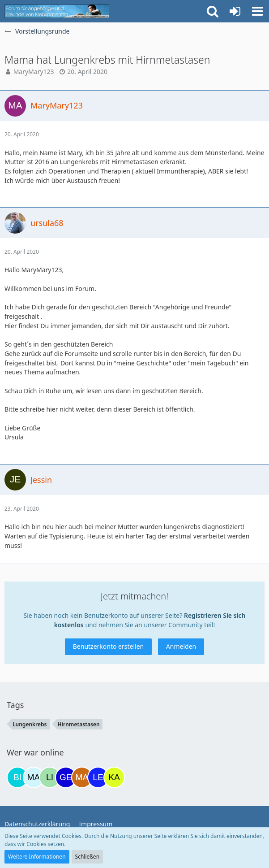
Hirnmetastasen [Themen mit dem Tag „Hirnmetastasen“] (79, 724)
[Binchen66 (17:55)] (17, 777)
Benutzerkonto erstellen (108, 646)
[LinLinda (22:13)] (50, 777)
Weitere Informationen (37, 857)
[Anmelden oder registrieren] (235, 11)
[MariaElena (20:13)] (34, 777)
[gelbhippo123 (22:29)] (66, 777)
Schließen (87, 857)
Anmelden (181, 646)
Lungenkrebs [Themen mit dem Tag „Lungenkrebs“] (30, 724)
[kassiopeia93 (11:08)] (114, 777)
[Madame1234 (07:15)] (82, 777)
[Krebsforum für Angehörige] (57, 11)
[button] (257, 11)
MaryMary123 (34, 72)
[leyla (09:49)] (98, 777)
